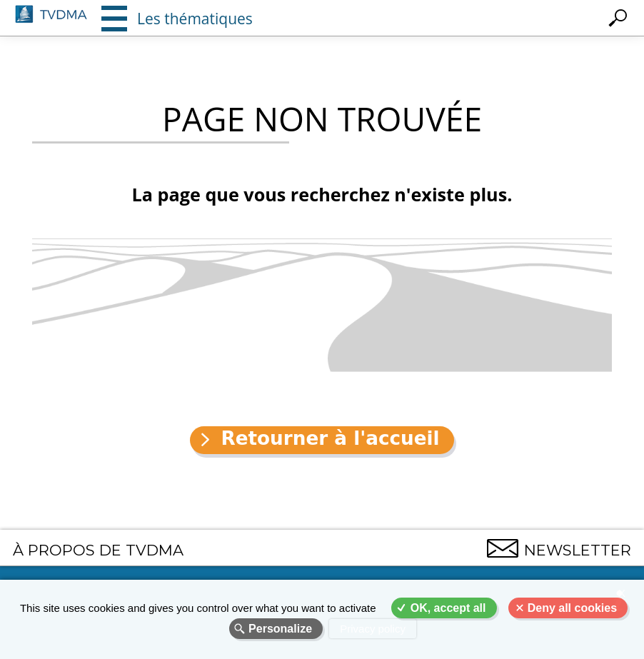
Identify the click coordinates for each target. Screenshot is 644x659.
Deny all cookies (572, 608)
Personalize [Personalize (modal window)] (280, 629)
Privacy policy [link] (373, 629)
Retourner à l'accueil (330, 438)
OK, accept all (448, 608)
